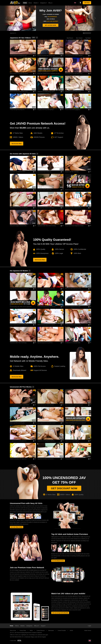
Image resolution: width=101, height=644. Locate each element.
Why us (50, 3)
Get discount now (64, 488)
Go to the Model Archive (58, 561)
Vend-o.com (18, 635)
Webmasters (51, 631)
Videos (30, 3)
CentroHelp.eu (32, 635)
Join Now (87, 3)
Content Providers (62, 631)
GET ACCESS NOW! (50, 25)
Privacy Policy (23, 631)
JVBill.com (12, 635)
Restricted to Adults (19, 641)
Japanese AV (13, 33)
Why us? (37, 626)
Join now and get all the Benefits (60, 613)
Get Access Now (17, 144)
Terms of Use (13, 631)
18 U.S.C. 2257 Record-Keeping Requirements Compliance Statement (26, 633)
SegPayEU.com (25, 635)
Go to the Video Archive (17, 527)
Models (23, 626)
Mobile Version (87, 631)
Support (43, 626)
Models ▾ (36, 3)
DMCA (31, 631)
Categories (29, 626)
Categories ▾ (43, 3)
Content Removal (40, 631)
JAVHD (71, 631)
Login (90, 626)
